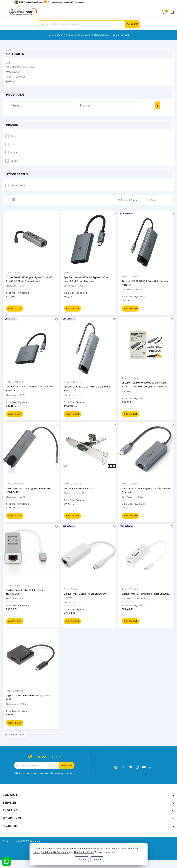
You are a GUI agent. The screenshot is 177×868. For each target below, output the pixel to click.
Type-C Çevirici (15, 273)
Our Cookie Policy (84, 852)
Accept (97, 859)
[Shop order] (157, 200)
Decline (82, 859)
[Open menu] (5, 12)
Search (134, 24)
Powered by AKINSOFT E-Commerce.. (27, 849)
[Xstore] (23, 12)
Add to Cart (15, 310)
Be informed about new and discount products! (44, 782)
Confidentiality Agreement (55, 852)
